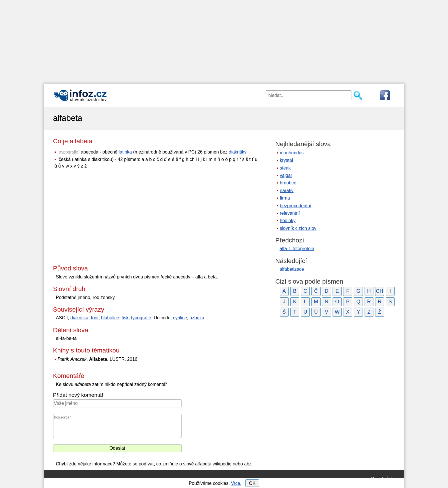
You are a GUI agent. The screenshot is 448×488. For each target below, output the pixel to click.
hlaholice (110, 318)
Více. (236, 483)
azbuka (197, 318)
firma (285, 198)
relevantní (290, 213)
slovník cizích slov (298, 228)
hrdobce (288, 183)
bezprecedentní (295, 206)
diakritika (79, 318)
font (95, 318)
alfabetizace (292, 269)
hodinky (288, 221)
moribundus (292, 153)
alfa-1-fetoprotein (297, 249)
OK (252, 483)
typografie (69, 152)
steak (285, 168)
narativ (287, 191)
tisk (125, 318)
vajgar (286, 175)
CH (380, 291)
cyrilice (180, 318)
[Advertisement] (224, 40)
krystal (286, 160)
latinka (125, 152)
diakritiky (238, 152)
